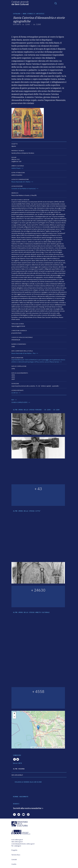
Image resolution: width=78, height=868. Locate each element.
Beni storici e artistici (34, 14)
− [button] (14, 717)
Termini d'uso (16, 855)
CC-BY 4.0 (15, 393)
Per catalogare (16, 846)
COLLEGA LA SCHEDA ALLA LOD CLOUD (28, 782)
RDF (13, 400)
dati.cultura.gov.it (17, 842)
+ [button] (14, 714)
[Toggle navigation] (56, 3)
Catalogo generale (20, 3)
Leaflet (33, 748)
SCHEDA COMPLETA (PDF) (19, 402)
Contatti (14, 860)
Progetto (14, 850)
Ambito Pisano (16, 168)
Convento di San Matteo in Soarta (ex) (24, 189)
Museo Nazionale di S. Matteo (21, 182)
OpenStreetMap (41, 748)
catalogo (17, 14)
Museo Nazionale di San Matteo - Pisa (23, 353)
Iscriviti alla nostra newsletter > (28, 808)
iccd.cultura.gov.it (17, 840)
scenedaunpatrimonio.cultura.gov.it (23, 844)
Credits (14, 864)
